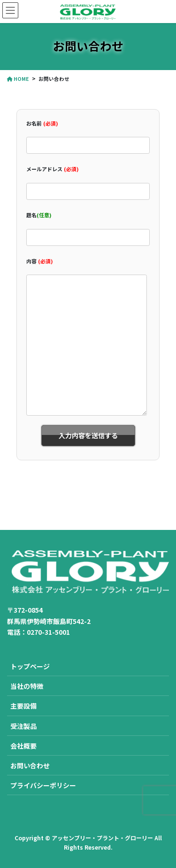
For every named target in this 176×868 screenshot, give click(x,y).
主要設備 (23, 706)
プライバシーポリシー (43, 785)
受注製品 (23, 726)
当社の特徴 (27, 686)
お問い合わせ (30, 765)
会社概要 (23, 746)
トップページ (30, 666)
